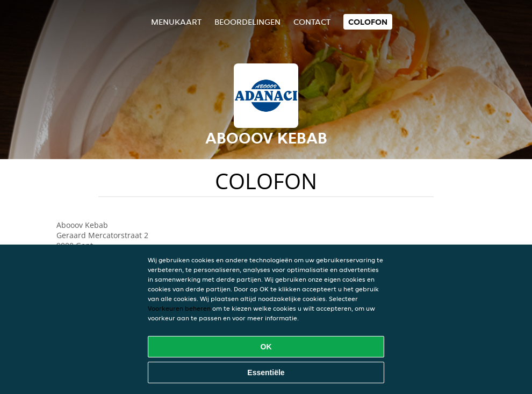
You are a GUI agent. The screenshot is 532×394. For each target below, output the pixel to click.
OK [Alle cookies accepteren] (266, 347)
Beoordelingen (247, 22)
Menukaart (176, 22)
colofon (368, 22)
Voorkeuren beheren (179, 308)
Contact (312, 22)
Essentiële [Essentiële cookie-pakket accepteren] (266, 372)
